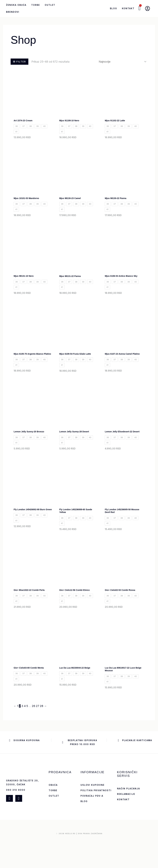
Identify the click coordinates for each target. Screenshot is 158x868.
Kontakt (128, 8)
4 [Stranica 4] (25, 737)
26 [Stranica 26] (34, 737)
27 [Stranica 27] (38, 737)
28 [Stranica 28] (42, 737)
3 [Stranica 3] (22, 737)
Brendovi (13, 12)
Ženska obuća (16, 5)
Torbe (36, 5)
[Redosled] (122, 62)
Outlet (50, 5)
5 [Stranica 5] (27, 737)
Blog (113, 8)
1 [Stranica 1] (18, 737)
